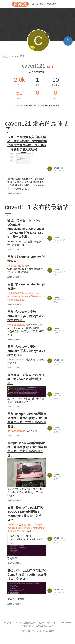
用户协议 (36, 631)
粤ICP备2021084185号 (59, 623)
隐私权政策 (49, 631)
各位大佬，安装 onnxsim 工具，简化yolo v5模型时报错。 (26, 379)
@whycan (13, 525)
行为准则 (25, 631)
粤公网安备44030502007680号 (37, 626)
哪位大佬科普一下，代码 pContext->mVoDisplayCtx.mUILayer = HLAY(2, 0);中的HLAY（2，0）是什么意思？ (27, 229)
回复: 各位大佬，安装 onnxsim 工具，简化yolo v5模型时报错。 (26, 316)
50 (19, 93)
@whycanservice (16, 325)
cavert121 (59, 168)
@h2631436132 (16, 266)
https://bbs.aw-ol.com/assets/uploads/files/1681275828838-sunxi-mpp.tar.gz (30, 296)
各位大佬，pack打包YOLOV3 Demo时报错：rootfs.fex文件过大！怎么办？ (26, 528)
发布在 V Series (14, 193)
